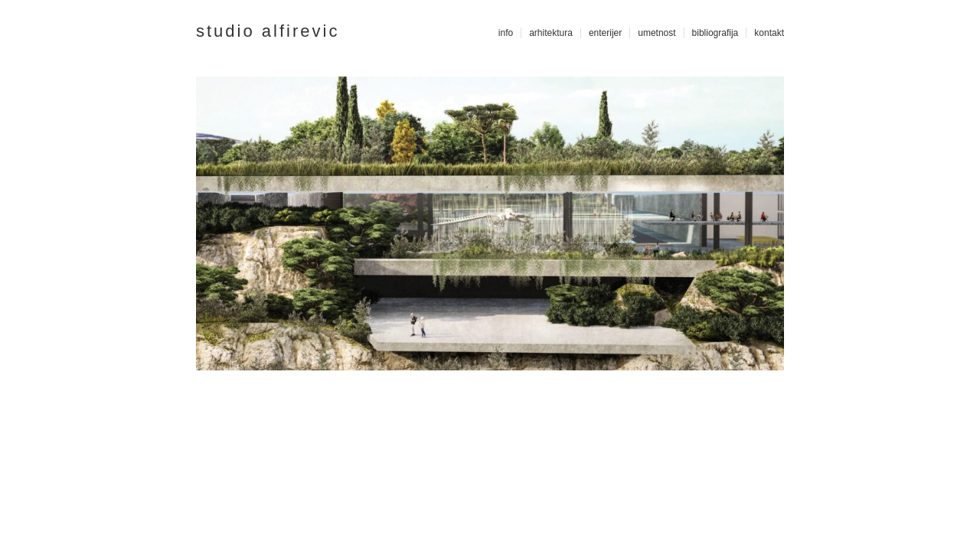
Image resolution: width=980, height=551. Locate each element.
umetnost (657, 33)
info (506, 33)
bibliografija (715, 33)
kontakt (769, 33)
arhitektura (551, 33)
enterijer (605, 33)
